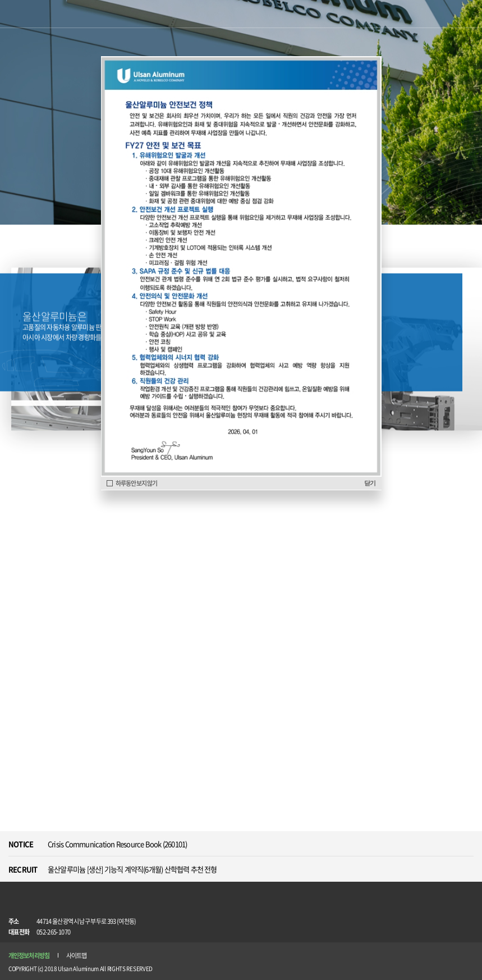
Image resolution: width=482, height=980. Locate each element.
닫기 (370, 483)
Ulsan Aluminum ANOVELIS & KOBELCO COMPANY (38, 15)
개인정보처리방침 (29, 956)
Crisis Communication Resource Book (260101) (117, 844)
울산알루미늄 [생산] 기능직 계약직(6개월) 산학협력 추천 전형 (132, 869)
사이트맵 (76, 956)
